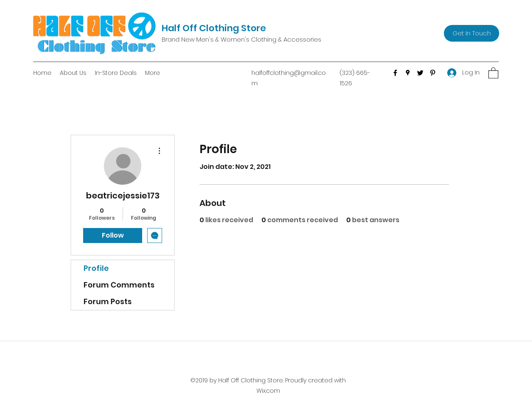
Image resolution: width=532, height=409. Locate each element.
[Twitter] (420, 73)
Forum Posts (108, 301)
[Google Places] (408, 73)
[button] (493, 73)
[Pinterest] (433, 73)
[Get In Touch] (472, 33)
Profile (96, 268)
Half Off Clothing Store (214, 28)
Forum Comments (119, 285)
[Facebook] (395, 73)
